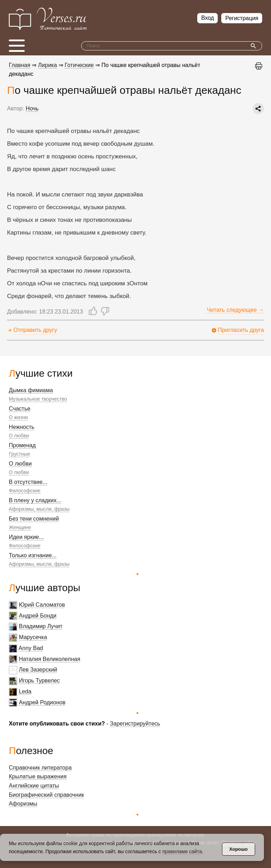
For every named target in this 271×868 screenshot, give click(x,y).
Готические (79, 65)
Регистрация (242, 18)
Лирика (48, 65)
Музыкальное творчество (38, 399)
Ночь (32, 108)
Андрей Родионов (42, 702)
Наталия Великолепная (49, 659)
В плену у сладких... (35, 500)
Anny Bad (31, 648)
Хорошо (239, 849)
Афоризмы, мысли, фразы (39, 509)
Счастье (20, 409)
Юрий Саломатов (42, 605)
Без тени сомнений (34, 519)
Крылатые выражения (38, 776)
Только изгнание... (33, 555)
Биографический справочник (46, 795)
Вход (207, 18)
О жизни (18, 417)
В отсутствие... (28, 482)
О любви (19, 436)
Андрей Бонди (38, 616)
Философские (25, 491)
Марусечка (33, 637)
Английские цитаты (34, 786)
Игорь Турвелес (39, 681)
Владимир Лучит (41, 626)
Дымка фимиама (31, 390)
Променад (22, 445)
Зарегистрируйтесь (135, 724)
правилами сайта (182, 851)
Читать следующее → (235, 310)
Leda (25, 691)
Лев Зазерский (38, 670)
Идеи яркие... (26, 537)
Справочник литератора (40, 768)
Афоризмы (23, 804)
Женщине (20, 527)
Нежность (22, 427)
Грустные (19, 454)
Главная (20, 65)
